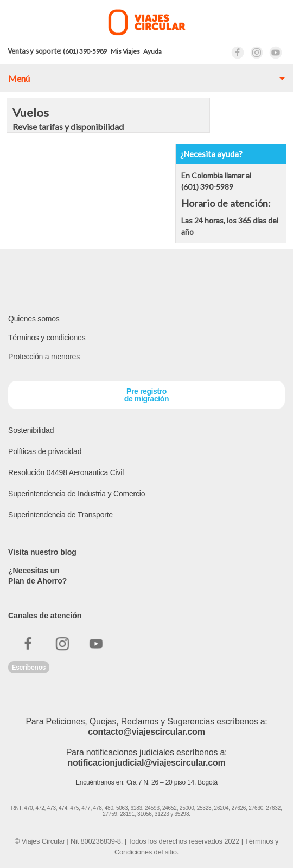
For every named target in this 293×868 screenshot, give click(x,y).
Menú (19, 78)
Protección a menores (44, 357)
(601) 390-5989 (85, 51)
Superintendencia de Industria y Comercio (77, 494)
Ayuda (152, 51)
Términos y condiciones (47, 338)
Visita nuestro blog (42, 552)
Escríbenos (29, 667)
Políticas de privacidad (45, 451)
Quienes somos (34, 319)
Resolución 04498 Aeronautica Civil (66, 472)
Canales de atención (45, 616)
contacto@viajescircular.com (146, 732)
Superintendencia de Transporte (60, 515)
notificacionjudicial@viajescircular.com (146, 763)
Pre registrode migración (146, 395)
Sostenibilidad (31, 430)
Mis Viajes (125, 51)
